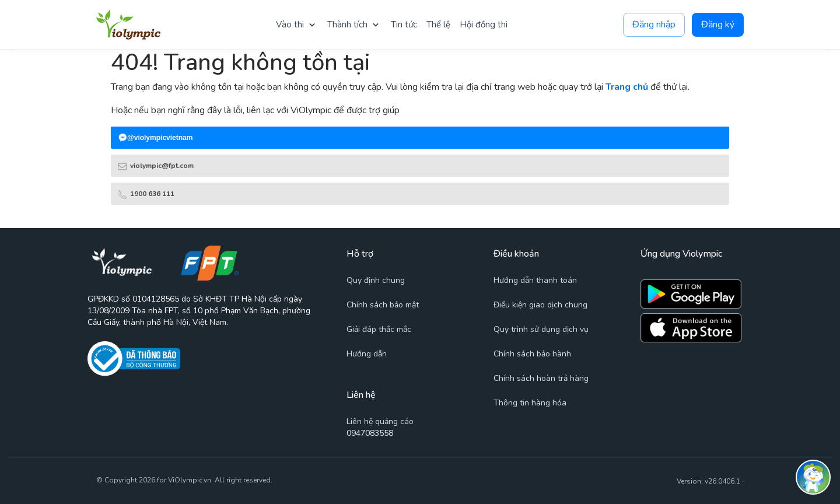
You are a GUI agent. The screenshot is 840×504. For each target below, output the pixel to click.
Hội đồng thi (484, 24)
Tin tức (404, 24)
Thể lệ (438, 24)
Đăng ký (718, 25)
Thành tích (347, 24)
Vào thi (290, 24)
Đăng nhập (654, 25)
